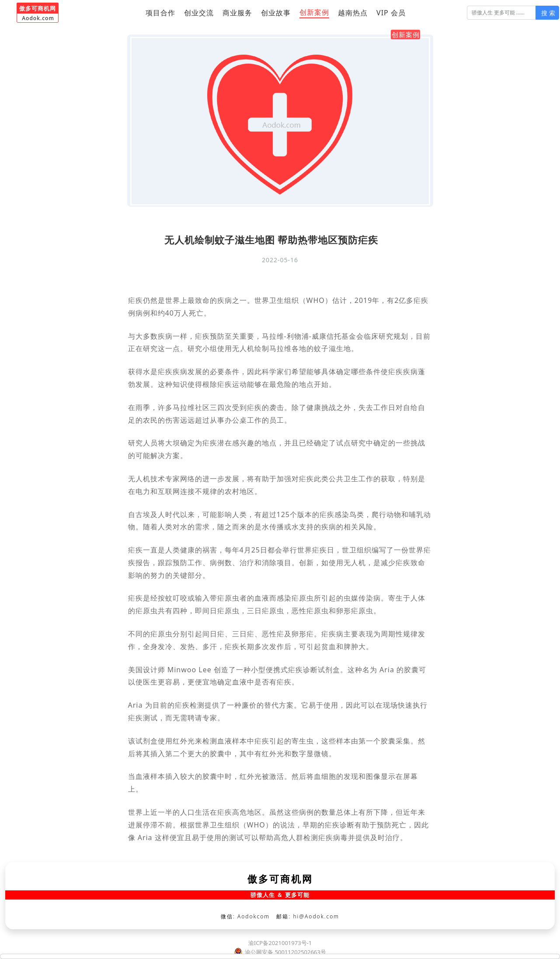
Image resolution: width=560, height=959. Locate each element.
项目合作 (160, 13)
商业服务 (237, 13)
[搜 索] (502, 13)
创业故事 (276, 13)
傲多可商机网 (280, 879)
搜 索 (548, 13)
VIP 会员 (391, 13)
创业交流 (199, 13)
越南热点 (353, 13)
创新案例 (314, 12)
